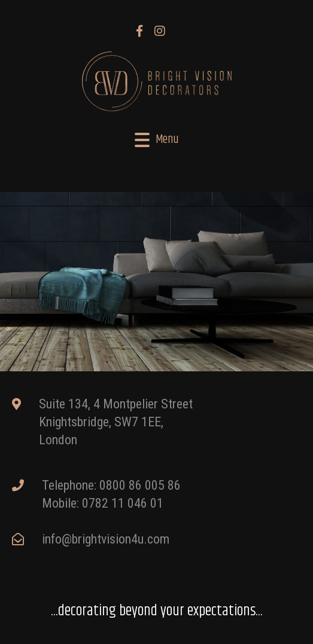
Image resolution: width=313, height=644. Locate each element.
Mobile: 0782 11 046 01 (103, 503)
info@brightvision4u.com (106, 539)
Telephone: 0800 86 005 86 (111, 485)
